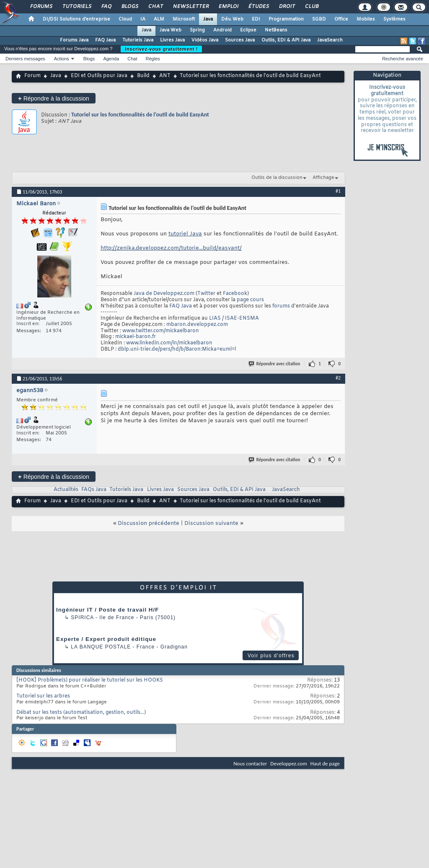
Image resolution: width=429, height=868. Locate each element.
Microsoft (184, 19)
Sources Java (240, 40)
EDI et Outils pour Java (99, 76)
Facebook (235, 294)
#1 (338, 191)
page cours (250, 300)
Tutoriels (76, 7)
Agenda (111, 59)
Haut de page (325, 763)
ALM (159, 19)
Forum (32, 76)
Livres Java (172, 40)
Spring (197, 30)
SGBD (319, 19)
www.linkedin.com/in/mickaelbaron (169, 343)
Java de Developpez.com (164, 294)
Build (143, 76)
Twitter (206, 294)
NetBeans (276, 30)
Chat (155, 7)
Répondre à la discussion (54, 98)
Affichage (323, 178)
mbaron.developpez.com (197, 325)
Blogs (129, 7)
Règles (153, 59)
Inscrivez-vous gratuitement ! (161, 49)
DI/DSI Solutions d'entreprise (76, 19)
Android (222, 30)
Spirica (82, 617)
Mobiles (366, 19)
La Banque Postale (101, 647)
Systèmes (394, 19)
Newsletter (190, 7)
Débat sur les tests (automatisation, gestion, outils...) (81, 713)
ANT (165, 76)
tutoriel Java (185, 234)
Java (208, 19)
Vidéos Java (205, 40)
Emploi (228, 7)
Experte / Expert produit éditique (106, 639)
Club (311, 7)
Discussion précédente (149, 523)
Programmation (286, 19)
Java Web (171, 30)
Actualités (66, 490)
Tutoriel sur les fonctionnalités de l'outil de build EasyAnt (140, 115)
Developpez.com (289, 763)
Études (258, 7)
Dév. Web (232, 19)
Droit (287, 7)
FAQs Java (94, 490)
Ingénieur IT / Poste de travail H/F (107, 610)
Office (341, 19)
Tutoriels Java (138, 40)
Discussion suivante (211, 523)
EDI (256, 19)
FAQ (106, 7)
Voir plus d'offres (271, 656)
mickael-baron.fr (136, 337)
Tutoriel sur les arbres (43, 696)
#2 (338, 378)
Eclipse (248, 30)
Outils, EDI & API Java (286, 40)
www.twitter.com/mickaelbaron (161, 331)
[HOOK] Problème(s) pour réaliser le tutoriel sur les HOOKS (90, 680)
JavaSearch (330, 40)
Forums (41, 7)
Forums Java (74, 40)
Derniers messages (25, 59)
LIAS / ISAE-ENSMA (234, 318)
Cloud (125, 19)
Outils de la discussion (277, 178)
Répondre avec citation (275, 364)
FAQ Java (105, 40)
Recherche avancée (403, 59)
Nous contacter (250, 763)
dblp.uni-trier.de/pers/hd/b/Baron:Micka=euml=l (177, 349)
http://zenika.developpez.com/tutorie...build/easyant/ (171, 248)
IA (143, 19)
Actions (62, 59)
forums (281, 306)
